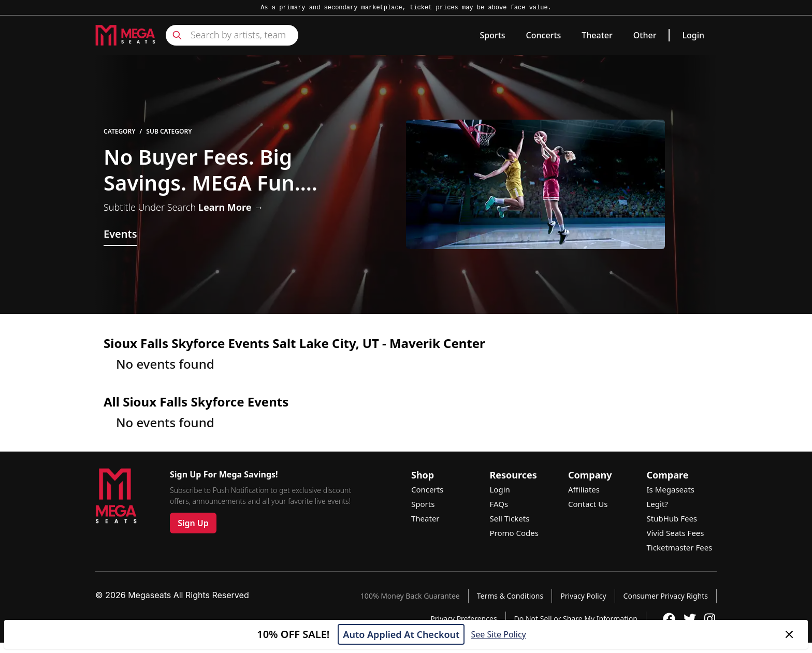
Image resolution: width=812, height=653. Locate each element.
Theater (597, 35)
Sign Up (193, 523)
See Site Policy (498, 634)
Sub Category (169, 132)
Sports (492, 35)
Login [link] (693, 35)
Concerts (544, 35)
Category (120, 132)
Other (645, 35)
